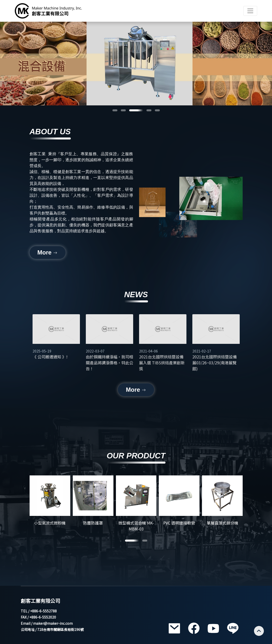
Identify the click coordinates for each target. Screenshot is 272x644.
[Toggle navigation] (250, 11)
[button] (115, 110)
